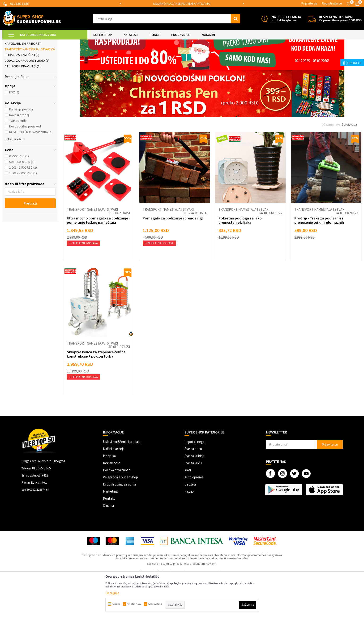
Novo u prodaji (19, 154)
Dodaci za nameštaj (22, 94)
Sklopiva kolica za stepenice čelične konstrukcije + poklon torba (96, 394)
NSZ (14, 132)
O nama (108, 545)
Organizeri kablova (22, 66)
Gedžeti (190, 524)
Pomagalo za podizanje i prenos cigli (173, 258)
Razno (189, 531)
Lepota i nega (195, 481)
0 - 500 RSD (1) (19, 196)
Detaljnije (112, 593)
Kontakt (109, 538)
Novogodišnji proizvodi (25, 166)
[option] (182, 4)
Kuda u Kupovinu (13, 42)
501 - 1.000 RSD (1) (22, 201)
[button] (167, 19)
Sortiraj (275, 54)
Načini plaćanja (114, 488)
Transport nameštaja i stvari (30, 89)
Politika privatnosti (117, 510)
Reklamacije (112, 502)
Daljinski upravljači (23, 106)
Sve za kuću (193, 502)
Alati (188, 510)
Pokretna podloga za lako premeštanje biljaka (240, 260)
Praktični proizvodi (84, 42)
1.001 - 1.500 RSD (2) (23, 207)
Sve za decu (193, 488)
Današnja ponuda (21, 149)
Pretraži (30, 243)
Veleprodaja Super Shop (120, 517)
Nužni (116, 604)
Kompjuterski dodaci (23, 77)
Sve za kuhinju (195, 495)
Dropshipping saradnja (119, 524)
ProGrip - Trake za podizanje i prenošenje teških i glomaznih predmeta (319, 262)
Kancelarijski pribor (23, 83)
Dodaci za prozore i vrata (27, 100)
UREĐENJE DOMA (57, 42)
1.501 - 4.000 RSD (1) (23, 213)
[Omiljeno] (349, 4)
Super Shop (35, 42)
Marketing (110, 531)
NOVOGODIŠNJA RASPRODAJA (30, 171)
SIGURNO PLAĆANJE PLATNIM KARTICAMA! (182, 4)
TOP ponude (18, 160)
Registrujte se (332, 3)
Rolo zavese (17, 72)
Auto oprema (194, 517)
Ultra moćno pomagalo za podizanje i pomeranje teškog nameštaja (98, 260)
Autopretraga (255, 54)
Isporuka (109, 495)
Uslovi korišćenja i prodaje (122, 481)
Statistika (134, 604)
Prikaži (312, 54)
